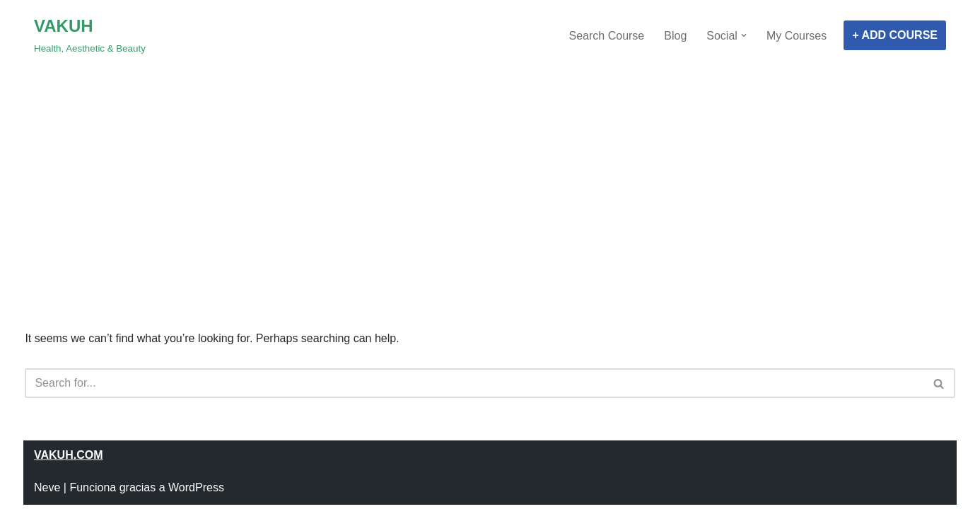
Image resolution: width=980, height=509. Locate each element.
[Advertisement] (490, 170)
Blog (675, 36)
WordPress (196, 487)
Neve (47, 487)
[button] (744, 35)
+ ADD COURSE (895, 35)
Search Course (607, 36)
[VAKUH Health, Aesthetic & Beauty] (90, 35)
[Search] (474, 383)
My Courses (797, 36)
